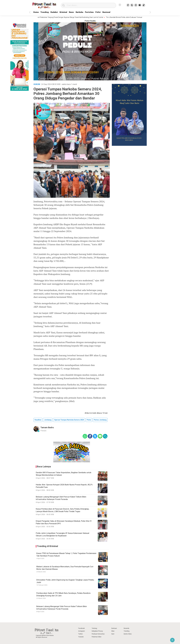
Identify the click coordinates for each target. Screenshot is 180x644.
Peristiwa (97, 12)
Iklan (113, 631)
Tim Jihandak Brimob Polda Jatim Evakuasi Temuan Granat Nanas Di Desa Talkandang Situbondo (143, 17)
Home (36, 12)
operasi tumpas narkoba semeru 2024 (69, 420)
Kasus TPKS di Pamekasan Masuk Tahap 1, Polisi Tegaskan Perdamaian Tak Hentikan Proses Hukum (66, 555)
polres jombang (100, 420)
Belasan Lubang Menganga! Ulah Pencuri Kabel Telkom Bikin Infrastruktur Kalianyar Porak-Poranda (62, 608)
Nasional (116, 12)
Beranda (126, 628)
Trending (46, 12)
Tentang (94, 628)
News (76, 12)
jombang (48, 420)
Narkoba (86, 12)
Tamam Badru (47, 428)
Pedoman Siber (97, 637)
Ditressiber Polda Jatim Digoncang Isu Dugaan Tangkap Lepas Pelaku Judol (65, 581)
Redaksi (57, 12)
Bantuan (114, 628)
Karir (113, 634)
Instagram (82, 631)
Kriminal (67, 12)
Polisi (106, 12)
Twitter (80, 634)
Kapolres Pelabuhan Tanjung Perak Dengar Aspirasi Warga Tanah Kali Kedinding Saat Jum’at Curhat (71, 17)
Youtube (81, 637)
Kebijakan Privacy (97, 631)
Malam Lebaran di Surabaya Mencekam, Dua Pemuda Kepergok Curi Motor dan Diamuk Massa (65, 568)
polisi (89, 420)
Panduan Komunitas (98, 634)
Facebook (81, 628)
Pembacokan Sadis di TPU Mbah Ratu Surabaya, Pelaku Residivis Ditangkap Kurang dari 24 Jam (63, 594)
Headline (38, 420)
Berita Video (128, 634)
